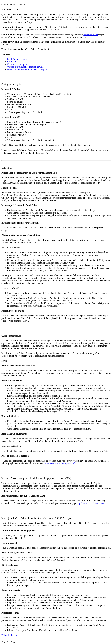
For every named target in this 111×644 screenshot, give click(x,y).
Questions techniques (17, 64)
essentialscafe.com (91, 35)
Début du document (11, 635)
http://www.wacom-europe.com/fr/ (60, 463)
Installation (12, 62)
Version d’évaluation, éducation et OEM (26, 67)
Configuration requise (17, 59)
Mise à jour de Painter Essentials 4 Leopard (27, 69)
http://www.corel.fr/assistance (91, 503)
